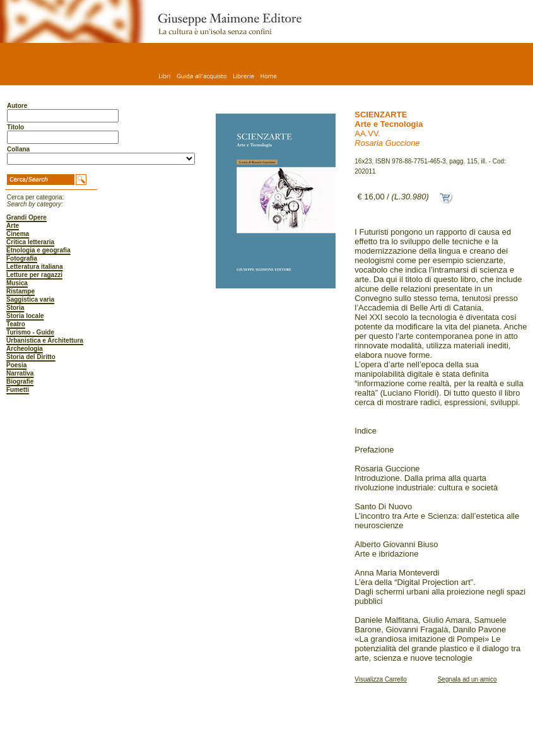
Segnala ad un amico (467, 679)
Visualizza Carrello (381, 679)
